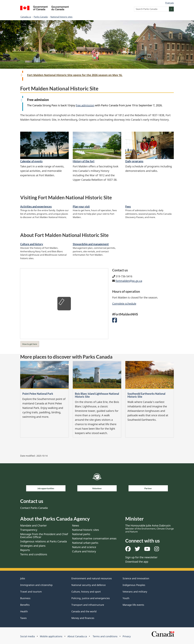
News (76, 525)
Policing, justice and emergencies (91, 598)
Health (24, 611)
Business (25, 598)
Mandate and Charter (33, 525)
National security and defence (89, 585)
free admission (85, 105)
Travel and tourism (31, 592)
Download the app (137, 562)
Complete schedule (124, 304)
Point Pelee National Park (38, 394)
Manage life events (133, 605)
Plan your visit (81, 206)
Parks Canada (41, 17)
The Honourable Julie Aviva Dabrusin (150, 528)
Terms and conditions (34, 554)
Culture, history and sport (86, 592)
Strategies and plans (33, 546)
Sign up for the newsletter (141, 557)
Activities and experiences (36, 206)
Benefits (25, 605)
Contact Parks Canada (34, 508)
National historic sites (61, 17)
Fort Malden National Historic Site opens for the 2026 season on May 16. (75, 75)
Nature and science (84, 547)
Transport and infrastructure (88, 605)
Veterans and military (135, 592)
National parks (81, 534)
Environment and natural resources (92, 578)
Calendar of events (31, 161)
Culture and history (32, 244)
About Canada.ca (77, 636)
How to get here (30, 344)
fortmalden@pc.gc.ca (129, 281)
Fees (128, 206)
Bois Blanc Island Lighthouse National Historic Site (97, 395)
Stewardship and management (91, 244)
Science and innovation (136, 578)
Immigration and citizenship (36, 585)
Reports (25, 550)
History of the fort (84, 161)
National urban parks (85, 543)
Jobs (23, 578)
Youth (126, 598)
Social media (27, 636)
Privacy (127, 636)
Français (170, 3)
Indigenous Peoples (134, 585)
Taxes (23, 618)
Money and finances (83, 618)
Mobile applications (51, 636)
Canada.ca (26, 17)
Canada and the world (84, 611)
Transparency (29, 530)
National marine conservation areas (94, 538)
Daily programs (134, 161)
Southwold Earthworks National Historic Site (146, 395)
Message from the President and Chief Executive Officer (44, 536)
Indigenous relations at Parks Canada (44, 541)
